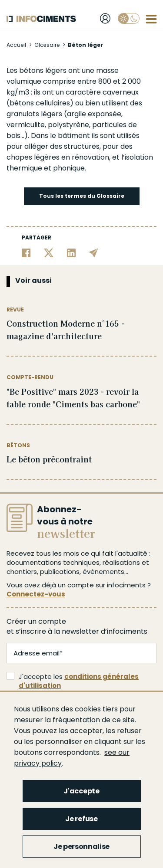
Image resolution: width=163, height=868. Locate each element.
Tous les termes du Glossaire (82, 196)
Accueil (16, 45)
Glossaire (47, 45)
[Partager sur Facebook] (26, 253)
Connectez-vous (36, 594)
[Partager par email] (94, 253)
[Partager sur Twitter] (49, 253)
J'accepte (81, 791)
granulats (23, 114)
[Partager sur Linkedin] (72, 253)
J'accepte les (73, 681)
